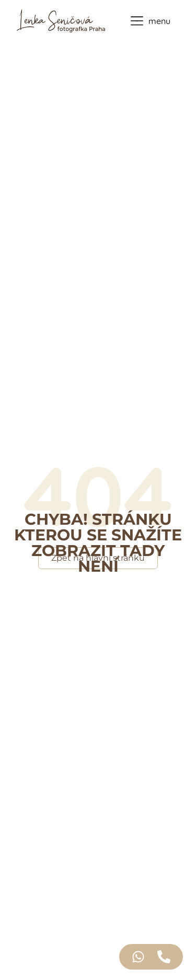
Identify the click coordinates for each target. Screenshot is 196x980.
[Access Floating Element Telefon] (164, 957)
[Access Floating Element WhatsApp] (138, 957)
